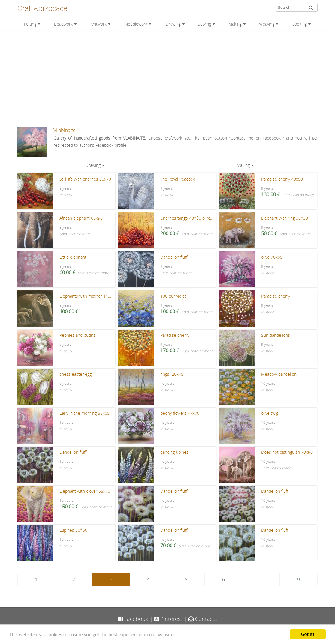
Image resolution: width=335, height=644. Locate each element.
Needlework (136, 24)
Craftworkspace (42, 8)
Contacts (202, 619)
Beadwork (63, 24)
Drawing (173, 24)
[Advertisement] (167, 79)
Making (235, 24)
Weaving (267, 24)
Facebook (133, 619)
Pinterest (168, 619)
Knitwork (98, 24)
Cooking (299, 24)
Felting (30, 24)
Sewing (204, 24)
